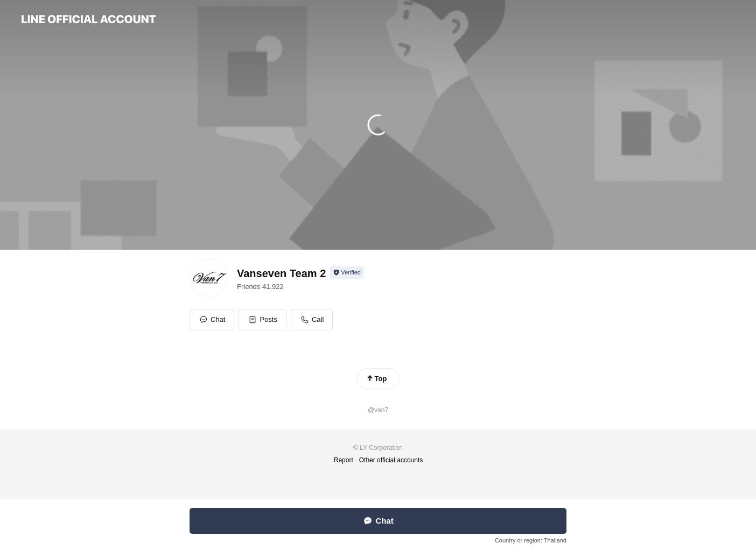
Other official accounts (391, 460)
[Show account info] (347, 273)
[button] (262, 320)
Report (344, 460)
